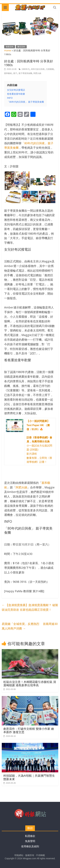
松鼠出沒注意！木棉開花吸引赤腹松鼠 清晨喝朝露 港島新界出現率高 (30, 684)
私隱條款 (30, 836)
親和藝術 (8, 73)
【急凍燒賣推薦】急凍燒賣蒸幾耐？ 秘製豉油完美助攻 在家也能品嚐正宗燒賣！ (30, 607)
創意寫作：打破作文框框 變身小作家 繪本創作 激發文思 (29, 730)
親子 (15, 73)
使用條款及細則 (30, 846)
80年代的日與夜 (38, 69)
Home (8, 50)
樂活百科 (21, 47)
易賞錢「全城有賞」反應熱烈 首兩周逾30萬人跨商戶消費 (30, 626)
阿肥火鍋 (37, 73)
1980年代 (26, 69)
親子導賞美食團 (25, 73)
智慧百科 (10, 47)
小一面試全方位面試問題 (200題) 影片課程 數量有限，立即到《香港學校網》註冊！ (39, 441)
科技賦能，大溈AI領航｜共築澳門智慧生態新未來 (29, 777)
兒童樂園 (50, 69)
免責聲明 (30, 841)
